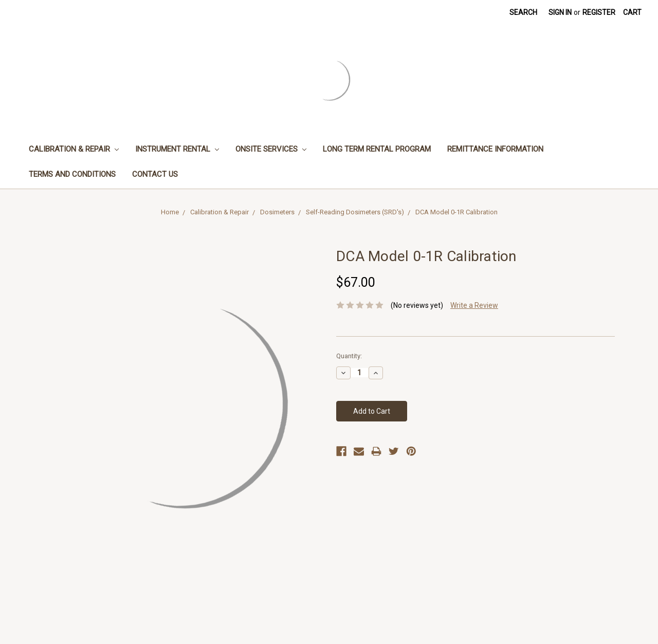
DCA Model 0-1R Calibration (456, 212)
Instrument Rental (177, 149)
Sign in (560, 12)
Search (523, 12)
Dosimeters (277, 212)
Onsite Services (271, 149)
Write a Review (474, 305)
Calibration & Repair (74, 149)
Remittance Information (495, 149)
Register (599, 12)
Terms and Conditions (72, 174)
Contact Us (155, 174)
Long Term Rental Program (377, 149)
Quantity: (349, 356)
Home (170, 212)
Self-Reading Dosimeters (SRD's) (355, 212)
